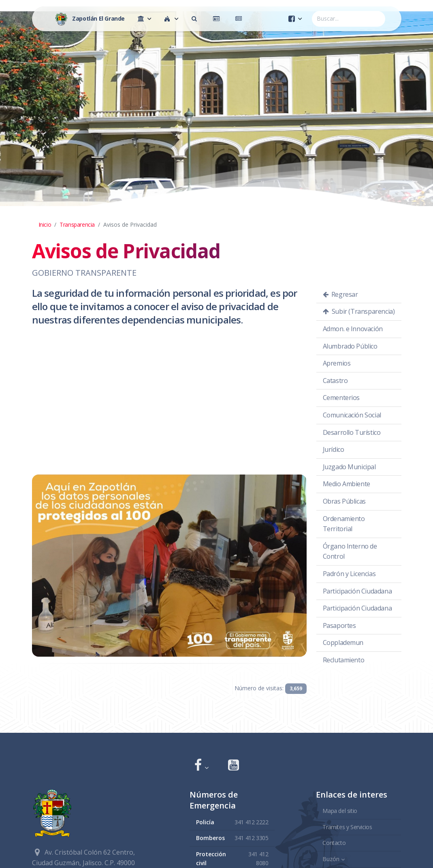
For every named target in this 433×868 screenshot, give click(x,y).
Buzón (331, 858)
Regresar (340, 294)
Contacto (334, 843)
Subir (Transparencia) (359, 311)
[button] (202, 766)
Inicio (45, 224)
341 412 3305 (251, 838)
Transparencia (77, 224)
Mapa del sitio (340, 811)
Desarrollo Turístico (352, 432)
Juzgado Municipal (349, 467)
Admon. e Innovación (353, 329)
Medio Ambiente (347, 484)
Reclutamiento (344, 660)
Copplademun (343, 642)
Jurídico (334, 449)
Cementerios (341, 398)
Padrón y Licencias (349, 574)
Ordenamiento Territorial (344, 524)
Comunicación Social (352, 415)
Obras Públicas (344, 501)
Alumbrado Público (350, 346)
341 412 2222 (251, 822)
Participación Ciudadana (357, 591)
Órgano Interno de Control (350, 551)
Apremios (337, 363)
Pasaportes (339, 625)
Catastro (335, 381)
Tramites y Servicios (347, 827)
